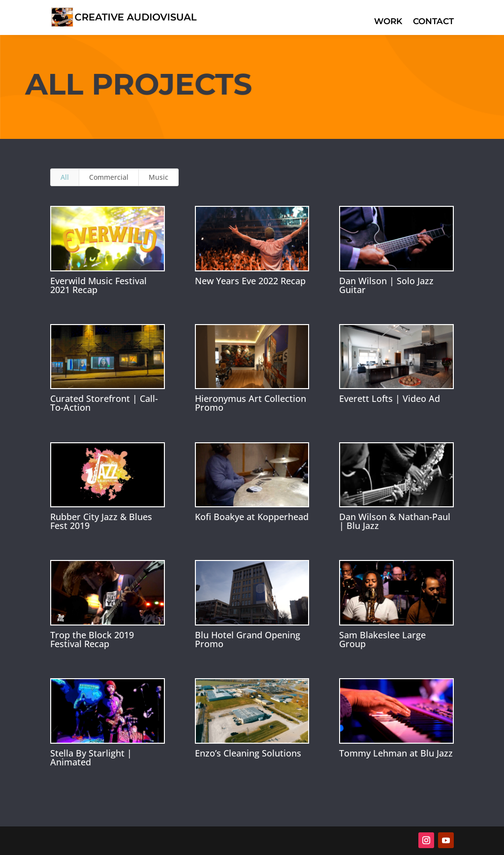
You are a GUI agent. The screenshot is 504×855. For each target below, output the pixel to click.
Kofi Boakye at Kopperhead (252, 517)
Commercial (109, 177)
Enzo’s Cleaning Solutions (248, 753)
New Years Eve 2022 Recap (250, 281)
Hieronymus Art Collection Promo (251, 403)
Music (158, 177)
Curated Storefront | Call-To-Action (104, 403)
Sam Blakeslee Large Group (382, 639)
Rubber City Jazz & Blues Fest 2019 (101, 521)
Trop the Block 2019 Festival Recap (92, 639)
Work (388, 22)
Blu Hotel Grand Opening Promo (248, 639)
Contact (433, 22)
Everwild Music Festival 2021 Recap (98, 285)
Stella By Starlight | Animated (91, 757)
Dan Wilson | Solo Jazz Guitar (386, 285)
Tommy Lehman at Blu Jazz (396, 753)
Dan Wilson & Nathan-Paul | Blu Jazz (395, 521)
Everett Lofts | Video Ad (390, 398)
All (65, 177)
